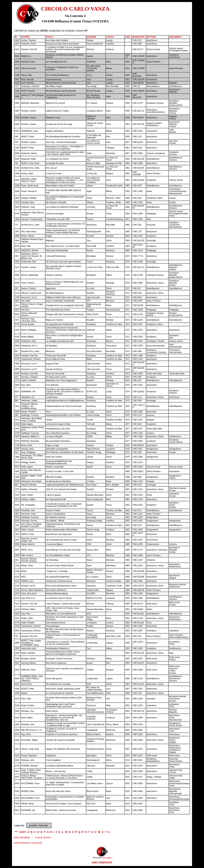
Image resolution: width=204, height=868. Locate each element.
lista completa (22, 837)
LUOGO (110, 37)
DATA (128, 37)
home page (106, 858)
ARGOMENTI (175, 37)
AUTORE (25, 37)
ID (16, 37)
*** (16, 832)
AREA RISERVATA (102, 863)
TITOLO (49, 37)
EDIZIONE (91, 37)
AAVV (23, 832)
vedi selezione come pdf (28, 843)
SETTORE (151, 37)
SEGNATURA (138, 37)
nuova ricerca (43, 837)
